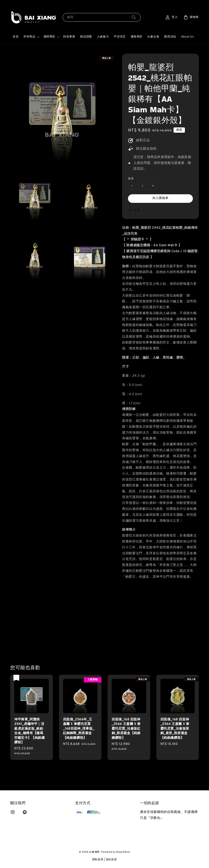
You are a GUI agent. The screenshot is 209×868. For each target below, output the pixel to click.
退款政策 (111, 860)
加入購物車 (160, 198)
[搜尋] (134, 17)
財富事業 (69, 37)
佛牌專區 (49, 37)
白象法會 (153, 37)
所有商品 (29, 37)
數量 (131, 179)
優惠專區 (137, 37)
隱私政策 (98, 860)
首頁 (16, 37)
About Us (188, 37)
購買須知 (170, 37)
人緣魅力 (103, 37)
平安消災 (120, 37)
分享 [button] (134, 210)
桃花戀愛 (86, 37)
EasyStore (123, 852)
